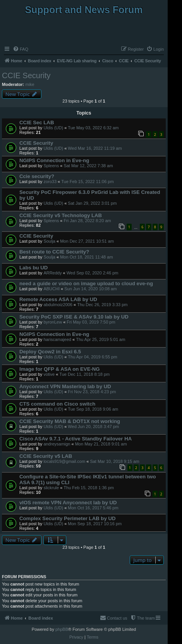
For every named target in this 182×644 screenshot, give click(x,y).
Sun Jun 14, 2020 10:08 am (90, 289)
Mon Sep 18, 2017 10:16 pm (95, 524)
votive (49, 374)
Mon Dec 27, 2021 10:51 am (87, 241)
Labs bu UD (33, 268)
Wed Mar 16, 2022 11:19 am (95, 148)
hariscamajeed (57, 339)
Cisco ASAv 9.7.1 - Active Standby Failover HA (76, 439)
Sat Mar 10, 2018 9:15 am (114, 461)
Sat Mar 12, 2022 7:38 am (88, 166)
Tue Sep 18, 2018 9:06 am (93, 409)
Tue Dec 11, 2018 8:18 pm (84, 374)
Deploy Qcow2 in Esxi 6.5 (50, 352)
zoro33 (50, 182)
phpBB (62, 629)
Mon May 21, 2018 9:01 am (101, 444)
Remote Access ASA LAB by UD (58, 299)
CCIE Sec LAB (37, 122)
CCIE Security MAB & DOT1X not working (70, 421)
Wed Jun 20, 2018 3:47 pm (93, 426)
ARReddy (52, 273)
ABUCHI (52, 289)
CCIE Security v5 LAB (46, 456)
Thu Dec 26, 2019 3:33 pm (102, 305)
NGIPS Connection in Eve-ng (54, 160)
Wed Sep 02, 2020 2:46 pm (93, 273)
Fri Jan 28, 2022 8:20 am (87, 221)
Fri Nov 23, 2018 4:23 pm (92, 392)
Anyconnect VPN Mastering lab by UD (65, 386)
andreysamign (57, 444)
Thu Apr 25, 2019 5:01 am (100, 339)
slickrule (51, 488)
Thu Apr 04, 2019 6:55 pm (92, 357)
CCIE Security (26, 75)
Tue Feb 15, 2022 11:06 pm (87, 182)
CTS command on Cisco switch (57, 404)
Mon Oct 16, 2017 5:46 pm (93, 508)
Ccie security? (37, 176)
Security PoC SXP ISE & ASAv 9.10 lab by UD (74, 317)
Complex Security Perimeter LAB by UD (67, 518)
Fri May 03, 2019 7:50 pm (91, 322)
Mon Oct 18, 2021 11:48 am (86, 257)
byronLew (53, 322)
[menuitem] (21, 49)
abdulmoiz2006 (58, 305)
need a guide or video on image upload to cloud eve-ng (86, 283)
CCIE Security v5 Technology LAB (61, 215)
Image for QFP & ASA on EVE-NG (60, 369)
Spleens (51, 166)
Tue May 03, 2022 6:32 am (93, 128)
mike (30, 84)
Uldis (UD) (53, 128)
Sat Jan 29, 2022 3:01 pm (92, 203)
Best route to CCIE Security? (54, 252)
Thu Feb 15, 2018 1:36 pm (89, 488)
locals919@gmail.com (64, 461)
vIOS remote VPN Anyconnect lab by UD (68, 503)
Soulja (49, 241)
